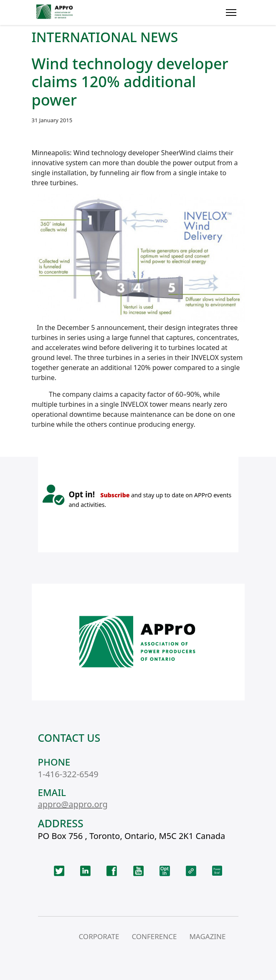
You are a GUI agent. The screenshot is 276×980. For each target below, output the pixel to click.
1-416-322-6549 (68, 774)
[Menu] (231, 13)
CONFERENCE (154, 936)
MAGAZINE (207, 936)
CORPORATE (99, 936)
